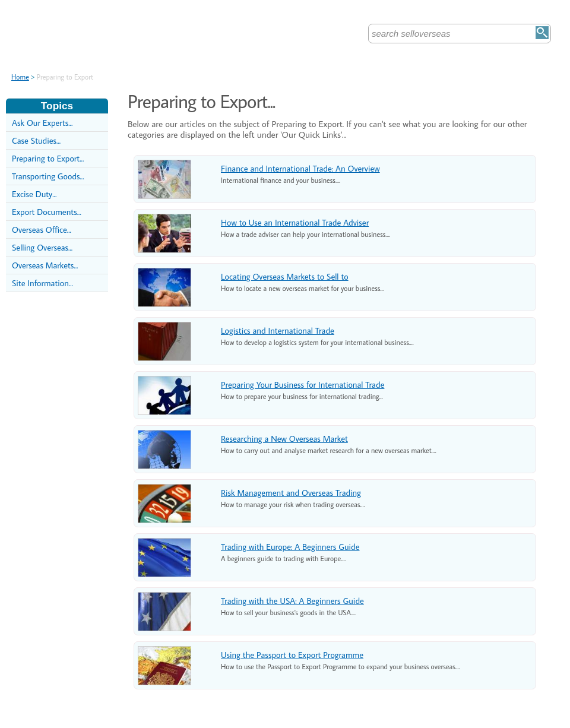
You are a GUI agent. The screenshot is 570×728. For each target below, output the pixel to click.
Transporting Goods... (48, 176)
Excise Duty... (34, 194)
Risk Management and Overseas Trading (291, 493)
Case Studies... (36, 140)
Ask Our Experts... (42, 123)
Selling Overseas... (42, 247)
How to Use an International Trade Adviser (295, 222)
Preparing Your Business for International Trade (303, 384)
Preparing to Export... (48, 158)
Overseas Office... (42, 230)
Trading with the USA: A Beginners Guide (292, 601)
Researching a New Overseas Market (284, 439)
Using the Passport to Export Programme (292, 655)
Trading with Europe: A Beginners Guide (290, 547)
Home (20, 77)
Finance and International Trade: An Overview (300, 168)
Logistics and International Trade (278, 330)
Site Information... (42, 283)
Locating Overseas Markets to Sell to (285, 276)
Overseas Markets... (45, 265)
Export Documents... (47, 212)
